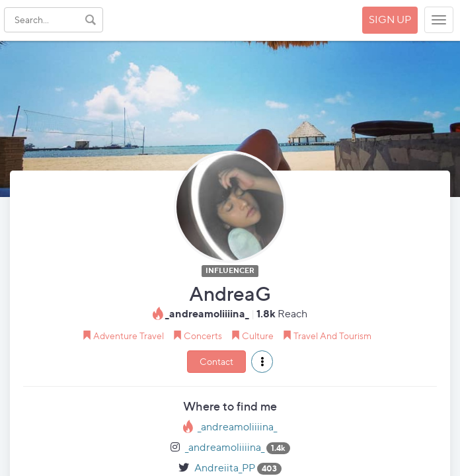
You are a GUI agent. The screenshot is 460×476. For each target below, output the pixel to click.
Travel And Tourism (332, 336)
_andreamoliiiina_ (237, 427)
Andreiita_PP (225, 468)
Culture (258, 336)
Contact (216, 361)
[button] (262, 362)
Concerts (203, 336)
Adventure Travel (129, 336)
